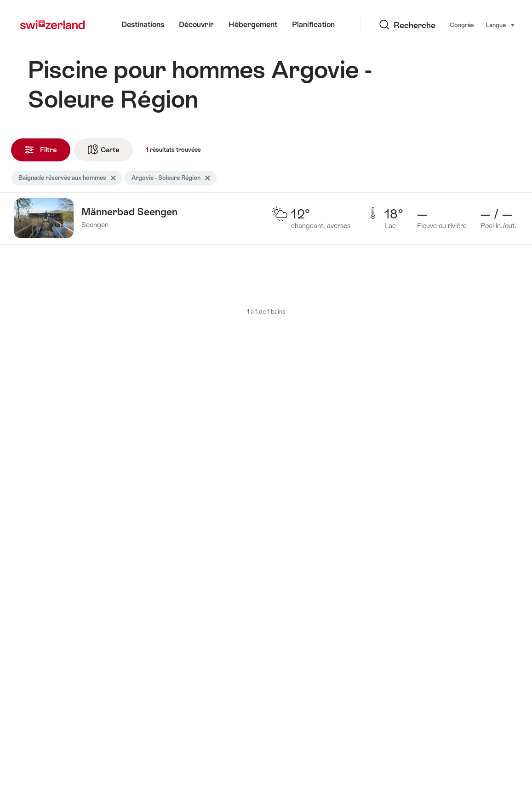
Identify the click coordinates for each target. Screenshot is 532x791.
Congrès (423, 25)
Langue (462, 24)
